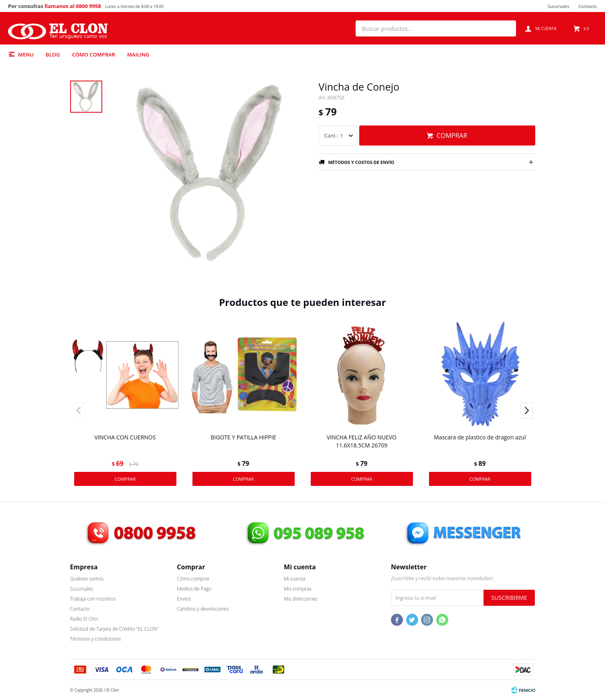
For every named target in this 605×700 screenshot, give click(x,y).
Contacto (588, 6)
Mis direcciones (300, 599)
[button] (506, 28)
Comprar (452, 136)
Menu (26, 55)
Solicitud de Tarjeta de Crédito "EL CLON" (114, 629)
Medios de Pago (194, 589)
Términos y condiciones (96, 639)
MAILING (138, 55)
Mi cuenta (294, 579)
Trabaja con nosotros (93, 599)
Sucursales (558, 6)
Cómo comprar (93, 55)
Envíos (184, 599)
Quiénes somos (87, 579)
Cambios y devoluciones (203, 609)
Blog (53, 55)
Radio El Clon (84, 619)
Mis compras (298, 589)
